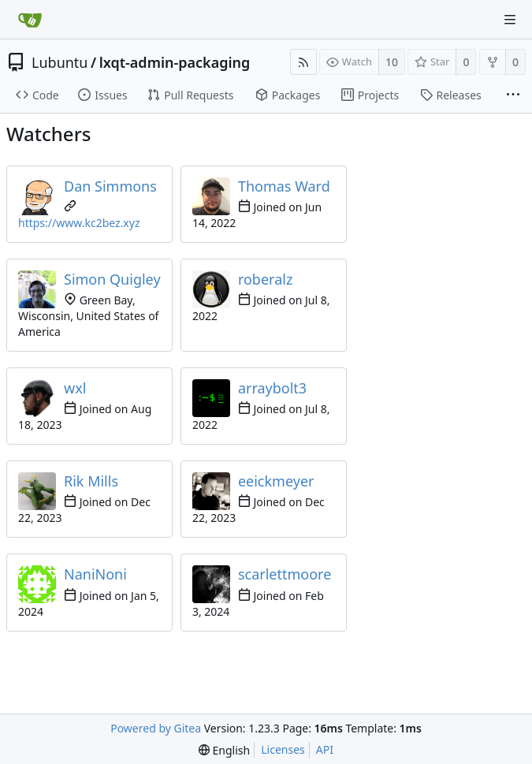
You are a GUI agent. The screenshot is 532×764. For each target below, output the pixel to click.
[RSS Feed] (303, 62)
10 (392, 62)
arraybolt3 (272, 388)
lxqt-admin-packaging (175, 62)
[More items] (513, 95)
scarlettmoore (285, 574)
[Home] (30, 20)
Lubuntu (60, 62)
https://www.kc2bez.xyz (79, 223)
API (325, 749)
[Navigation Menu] (510, 20)
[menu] (224, 750)
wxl (75, 388)
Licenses (283, 749)
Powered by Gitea (156, 728)
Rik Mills (91, 481)
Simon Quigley (112, 279)
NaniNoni (95, 574)
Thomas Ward (284, 186)
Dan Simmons (110, 186)
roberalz (265, 279)
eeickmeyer (276, 481)
